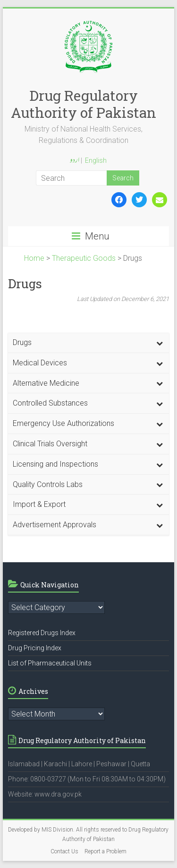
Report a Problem (105, 851)
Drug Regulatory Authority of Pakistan (84, 104)
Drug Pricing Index (35, 648)
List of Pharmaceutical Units (50, 663)
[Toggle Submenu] (160, 343)
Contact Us (64, 851)
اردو (75, 161)
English (96, 160)
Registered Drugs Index (42, 633)
